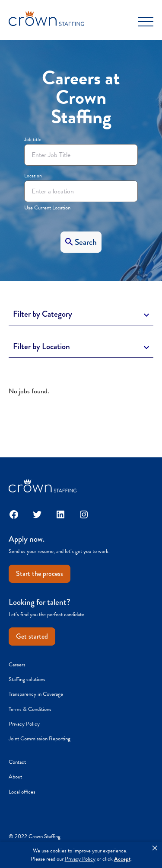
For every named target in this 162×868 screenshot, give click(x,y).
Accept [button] (122, 859)
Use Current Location (47, 208)
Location (33, 176)
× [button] (155, 848)
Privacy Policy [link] (80, 859)
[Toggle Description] (81, 315)
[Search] (81, 242)
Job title (33, 139)
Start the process (40, 574)
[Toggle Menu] (146, 21)
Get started (32, 636)
